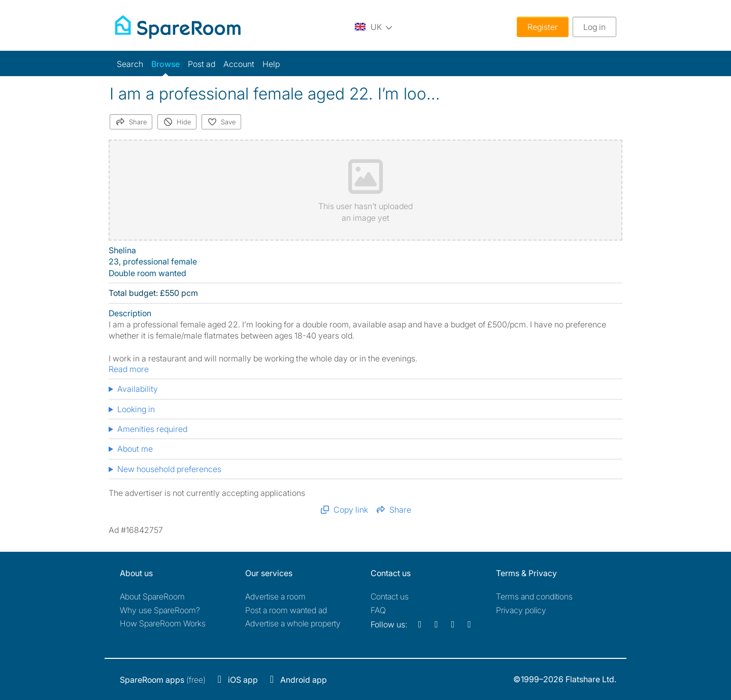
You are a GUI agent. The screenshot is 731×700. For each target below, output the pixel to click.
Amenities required (152, 429)
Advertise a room (275, 596)
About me (135, 449)
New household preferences (169, 469)
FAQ (378, 610)
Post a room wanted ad (286, 610)
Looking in (136, 409)
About (152, 596)
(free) (163, 680)
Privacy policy (521, 610)
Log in (594, 27)
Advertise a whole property (293, 623)
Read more (129, 369)
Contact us (390, 596)
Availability (138, 389)
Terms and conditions (534, 596)
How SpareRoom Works (163, 623)
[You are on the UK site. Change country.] (374, 27)
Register (543, 27)
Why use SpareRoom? (160, 610)
